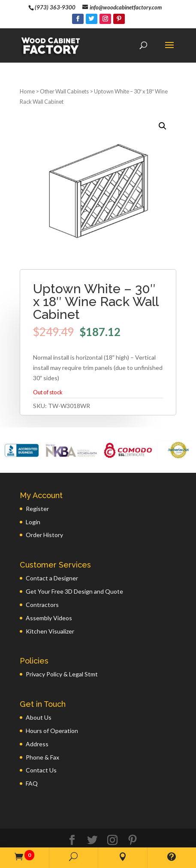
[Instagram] (105, 19)
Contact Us (41, 743)
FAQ (32, 756)
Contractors (42, 577)
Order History (44, 507)
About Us (39, 690)
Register (37, 481)
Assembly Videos (49, 590)
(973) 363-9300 (55, 7)
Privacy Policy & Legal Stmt (62, 647)
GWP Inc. (142, 837)
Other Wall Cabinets (64, 64)
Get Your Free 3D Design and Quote (74, 564)
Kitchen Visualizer (50, 604)
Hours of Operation (52, 703)
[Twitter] (92, 19)
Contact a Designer (52, 551)
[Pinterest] (119, 19)
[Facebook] (78, 19)
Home (27, 64)
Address (37, 716)
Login (33, 494)
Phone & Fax (42, 730)
